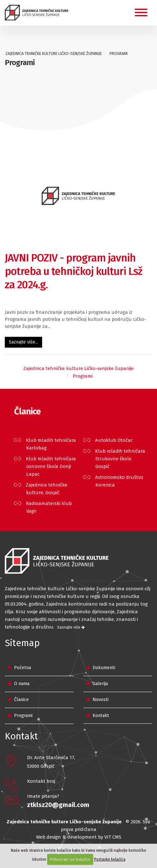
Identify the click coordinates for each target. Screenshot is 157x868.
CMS (117, 837)
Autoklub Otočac (114, 440)
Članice (21, 700)
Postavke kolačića (110, 859)
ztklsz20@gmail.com (58, 805)
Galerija (100, 684)
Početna (22, 668)
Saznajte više (71, 627)
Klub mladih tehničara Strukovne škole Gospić (120, 459)
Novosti (101, 700)
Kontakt (101, 716)
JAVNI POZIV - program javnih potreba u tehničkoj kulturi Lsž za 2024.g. (74, 271)
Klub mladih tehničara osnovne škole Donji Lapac (51, 466)
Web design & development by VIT (74, 837)
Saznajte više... (23, 342)
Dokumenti (104, 668)
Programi (23, 716)
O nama (22, 684)
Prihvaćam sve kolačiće (70, 859)
